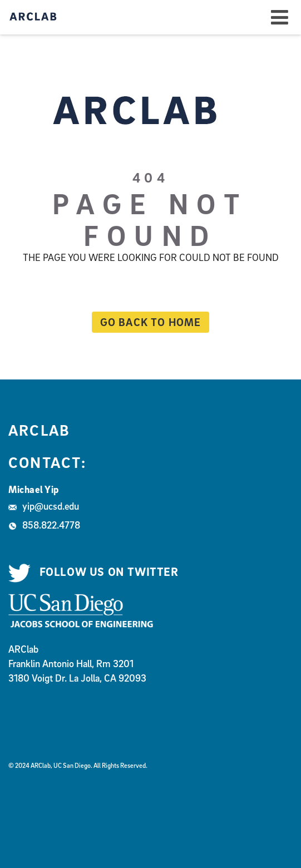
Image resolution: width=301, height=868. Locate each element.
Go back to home (147, 322)
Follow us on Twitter (93, 572)
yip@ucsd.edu (44, 506)
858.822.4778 (44, 525)
